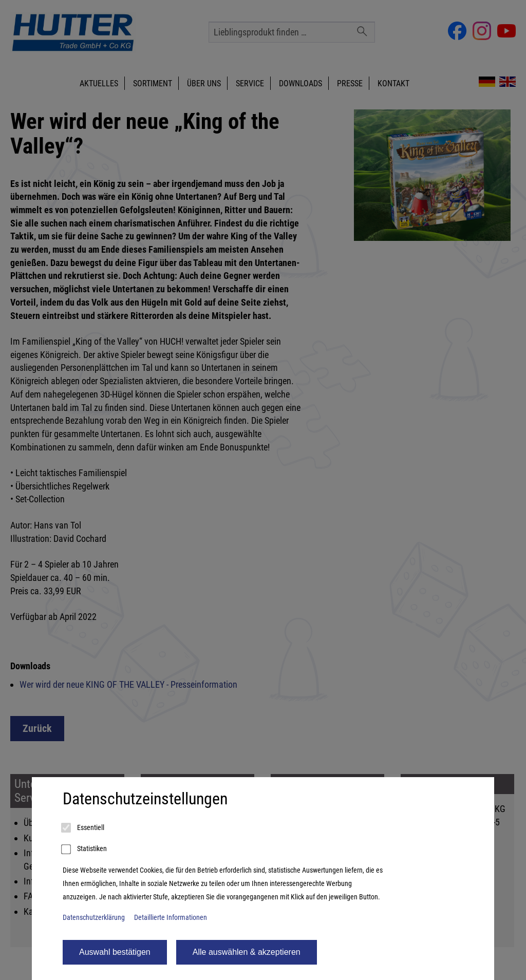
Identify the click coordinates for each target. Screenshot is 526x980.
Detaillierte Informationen (171, 918)
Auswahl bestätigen (115, 952)
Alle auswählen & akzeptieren (247, 952)
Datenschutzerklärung (94, 918)
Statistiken (85, 850)
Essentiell (83, 828)
